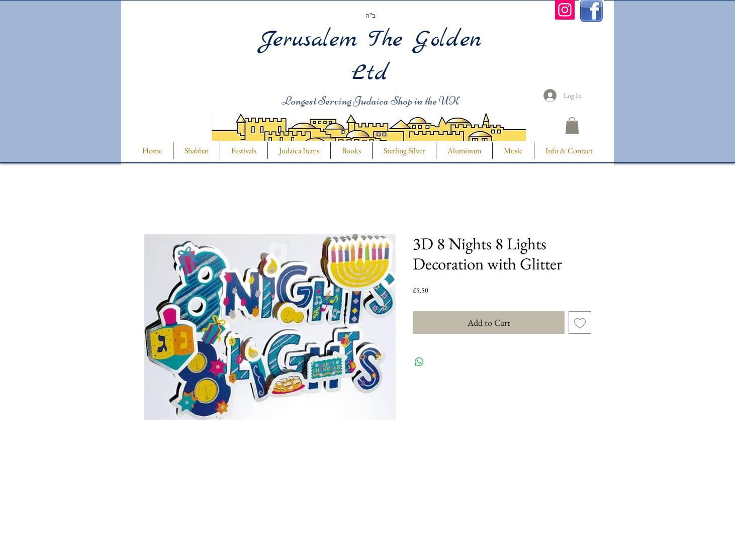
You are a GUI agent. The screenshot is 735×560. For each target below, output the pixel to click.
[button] (572, 125)
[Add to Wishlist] (580, 322)
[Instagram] (565, 10)
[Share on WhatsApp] (419, 362)
